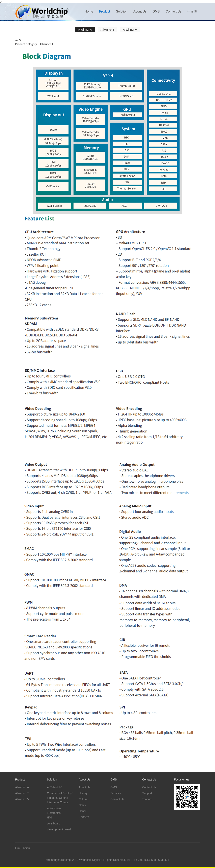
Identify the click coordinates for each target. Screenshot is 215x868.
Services (116, 793)
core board (54, 823)
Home (89, 11)
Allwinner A (85, 30)
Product (105, 11)
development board (59, 829)
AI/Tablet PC (55, 787)
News (82, 805)
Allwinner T (107, 30)
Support (147, 793)
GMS (156, 11)
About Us (140, 11)
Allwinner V (130, 30)
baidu (26, 848)
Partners (84, 817)
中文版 (192, 12)
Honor (83, 811)
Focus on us (182, 779)
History (83, 793)
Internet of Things (58, 802)
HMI (50, 817)
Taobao (147, 799)
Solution (122, 11)
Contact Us (173, 11)
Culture (83, 799)
